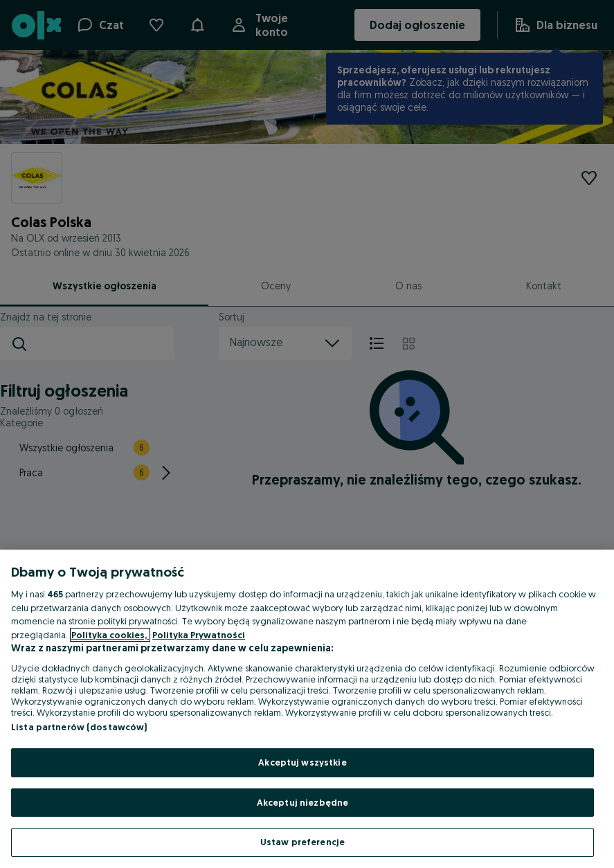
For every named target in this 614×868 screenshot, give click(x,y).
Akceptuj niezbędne (303, 802)
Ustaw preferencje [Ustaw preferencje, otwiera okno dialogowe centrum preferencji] (303, 842)
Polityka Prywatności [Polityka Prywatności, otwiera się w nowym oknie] (199, 635)
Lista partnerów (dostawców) (79, 727)
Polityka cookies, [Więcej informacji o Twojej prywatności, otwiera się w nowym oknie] (110, 635)
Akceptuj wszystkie (302, 762)
